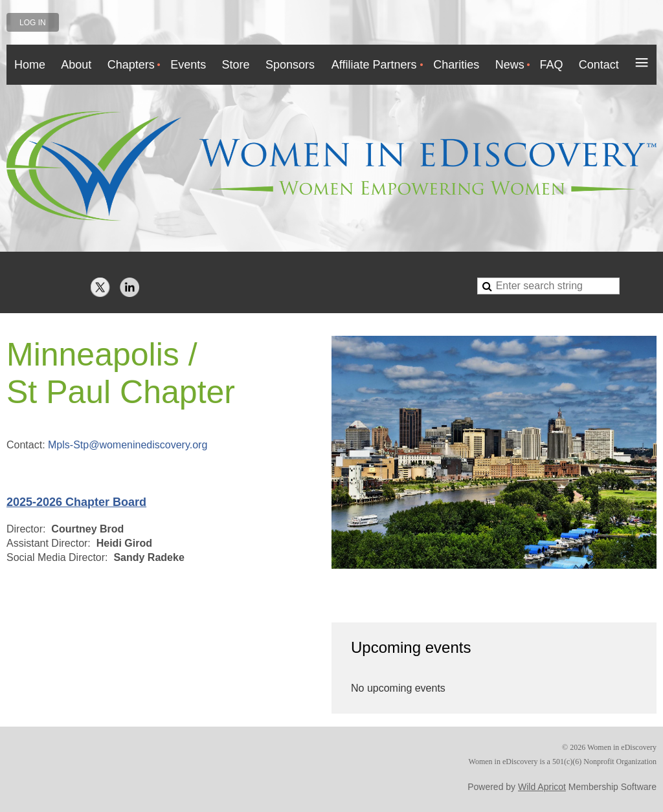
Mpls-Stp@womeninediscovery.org (128, 445)
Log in (33, 23)
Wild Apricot (542, 787)
